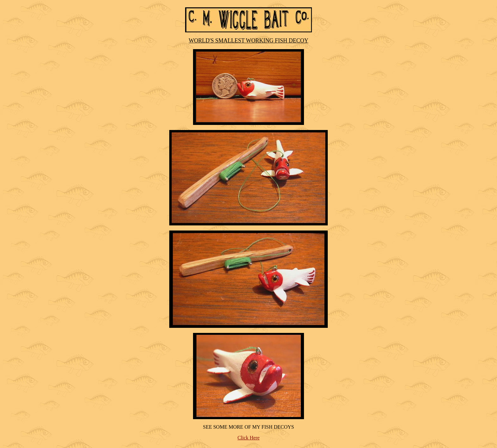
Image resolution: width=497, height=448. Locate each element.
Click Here (248, 438)
